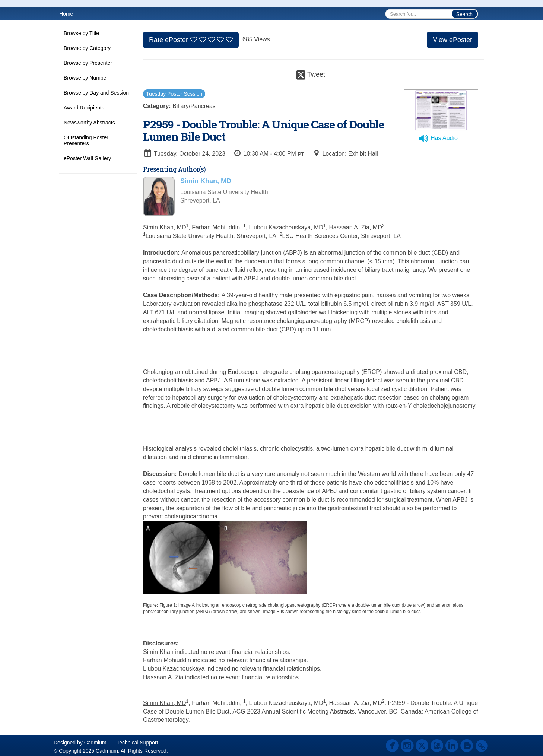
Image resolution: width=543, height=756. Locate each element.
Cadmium (95, 743)
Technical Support (137, 743)
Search (464, 14)
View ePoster (453, 40)
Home (66, 14)
